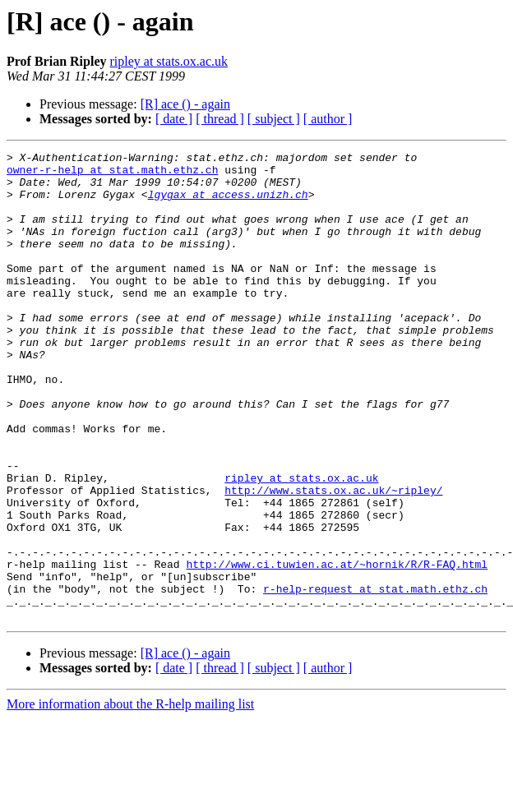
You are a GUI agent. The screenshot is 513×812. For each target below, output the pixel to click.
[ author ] (328, 119)
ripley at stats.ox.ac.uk (169, 61)
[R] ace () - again (185, 104)
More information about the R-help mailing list (130, 798)
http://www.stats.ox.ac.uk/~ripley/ (333, 559)
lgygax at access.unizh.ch (228, 204)
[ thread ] (220, 119)
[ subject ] (274, 119)
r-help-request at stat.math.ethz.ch (375, 677)
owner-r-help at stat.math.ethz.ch (112, 174)
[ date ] (174, 119)
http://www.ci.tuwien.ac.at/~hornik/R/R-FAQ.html (337, 648)
